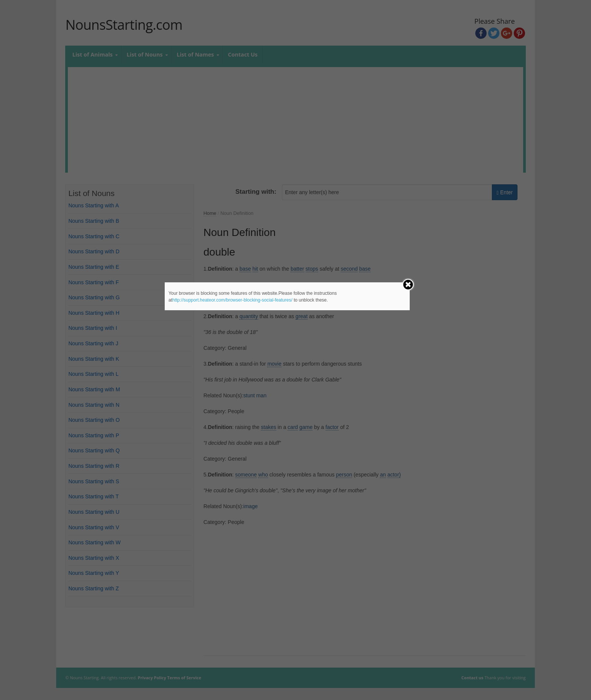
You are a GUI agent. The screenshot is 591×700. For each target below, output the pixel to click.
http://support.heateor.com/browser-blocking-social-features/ (232, 300)
